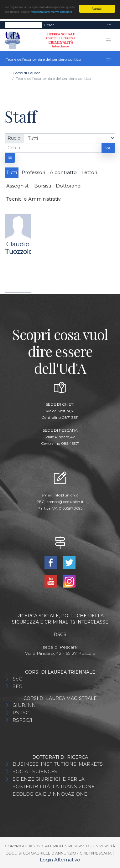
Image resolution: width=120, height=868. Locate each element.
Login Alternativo (60, 860)
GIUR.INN (24, 705)
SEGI (18, 686)
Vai (108, 148)
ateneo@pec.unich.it (65, 501)
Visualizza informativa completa (52, 12)
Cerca (49, 25)
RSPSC (21, 713)
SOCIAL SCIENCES (35, 771)
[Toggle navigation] (109, 25)
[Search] (23, 25)
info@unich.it (66, 495)
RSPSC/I (22, 720)
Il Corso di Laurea (25, 73)
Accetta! (97, 9)
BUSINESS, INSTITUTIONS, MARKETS (58, 764)
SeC (17, 679)
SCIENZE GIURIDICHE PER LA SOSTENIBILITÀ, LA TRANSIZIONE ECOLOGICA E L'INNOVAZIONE (54, 786)
